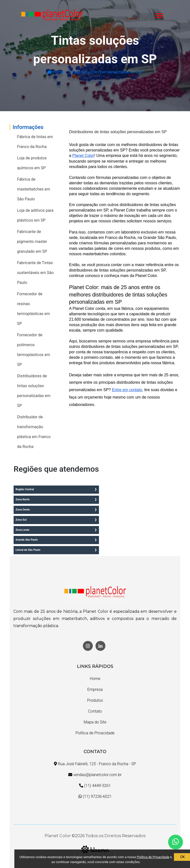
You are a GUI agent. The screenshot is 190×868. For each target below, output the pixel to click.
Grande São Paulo (27, 540)
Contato (95, 711)
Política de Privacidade (95, 733)
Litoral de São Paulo (28, 550)
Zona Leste (23, 530)
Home (56, 72)
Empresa (95, 689)
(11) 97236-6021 (95, 796)
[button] (159, 15)
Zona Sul (21, 520)
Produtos (95, 700)
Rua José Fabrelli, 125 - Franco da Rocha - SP (95, 764)
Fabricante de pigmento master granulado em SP (32, 242)
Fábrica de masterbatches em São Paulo (34, 189)
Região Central (25, 489)
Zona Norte (23, 499)
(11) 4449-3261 (95, 786)
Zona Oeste (23, 510)
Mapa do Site (95, 722)
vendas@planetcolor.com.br (95, 775)
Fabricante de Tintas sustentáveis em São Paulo (35, 273)
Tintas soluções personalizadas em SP (106, 72)
